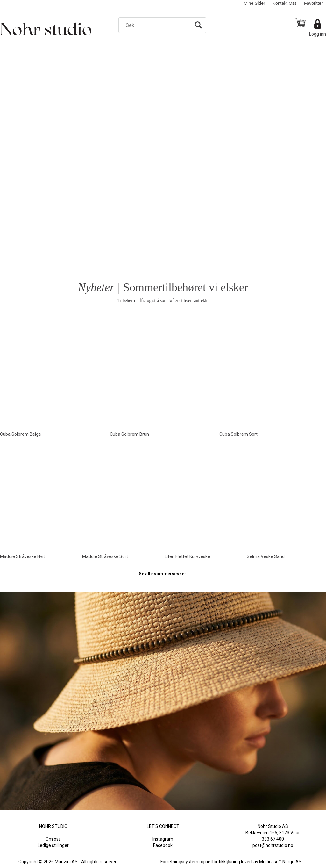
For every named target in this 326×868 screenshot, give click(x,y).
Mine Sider (255, 3)
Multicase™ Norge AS (280, 862)
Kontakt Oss (285, 3)
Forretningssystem (179, 862)
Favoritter (313, 3)
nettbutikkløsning (223, 862)
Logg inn (318, 34)
